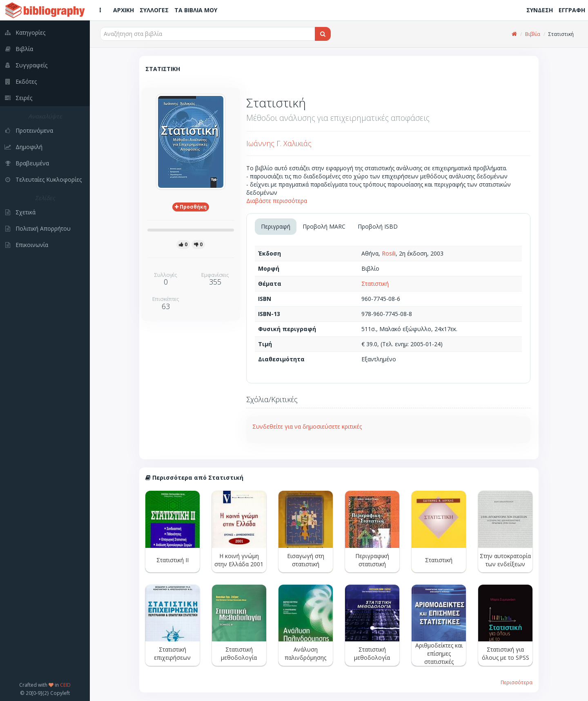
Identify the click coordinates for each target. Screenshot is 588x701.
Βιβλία (533, 34)
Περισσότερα (517, 682)
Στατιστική (375, 284)
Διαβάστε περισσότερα (277, 201)
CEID (65, 685)
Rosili (389, 253)
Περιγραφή (276, 226)
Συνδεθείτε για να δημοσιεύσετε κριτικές (307, 426)
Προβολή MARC (324, 226)
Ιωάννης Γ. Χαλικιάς (279, 143)
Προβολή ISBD (378, 226)
